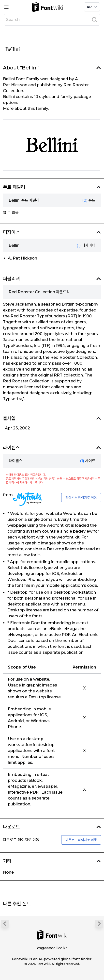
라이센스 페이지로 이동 (81, 498)
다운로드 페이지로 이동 (81, 840)
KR (92, 7)
